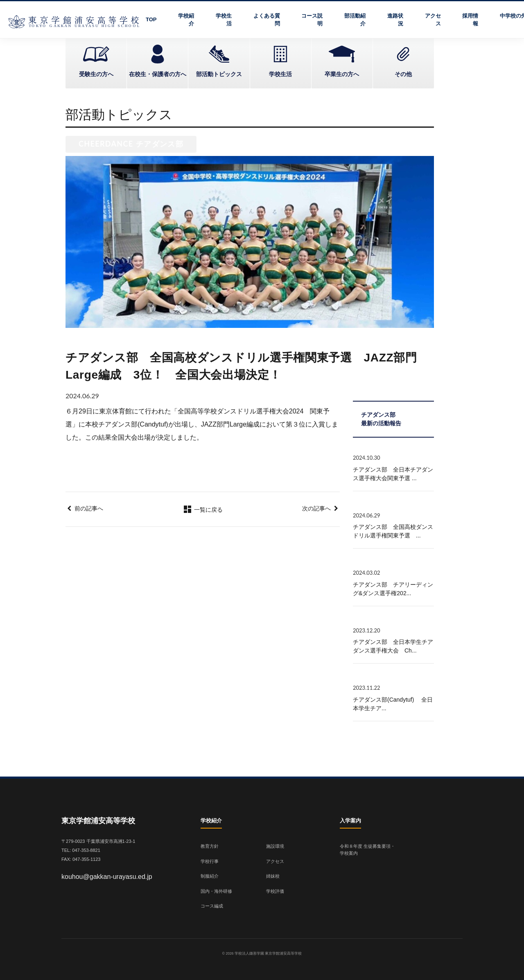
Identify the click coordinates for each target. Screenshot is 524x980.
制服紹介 (210, 876)
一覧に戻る (203, 510)
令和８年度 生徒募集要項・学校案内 (367, 850)
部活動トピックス (219, 74)
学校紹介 (186, 20)
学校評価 (275, 891)
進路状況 (395, 20)
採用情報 (470, 20)
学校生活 (224, 20)
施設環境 (275, 846)
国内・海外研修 (216, 891)
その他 (403, 74)
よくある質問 (267, 20)
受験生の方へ (96, 74)
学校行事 (210, 861)
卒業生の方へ (342, 74)
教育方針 (210, 846)
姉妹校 (273, 876)
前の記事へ (89, 508)
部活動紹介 (355, 20)
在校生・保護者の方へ (158, 74)
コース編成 (212, 906)
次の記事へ (316, 508)
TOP (151, 19)
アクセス (433, 20)
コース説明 (312, 20)
